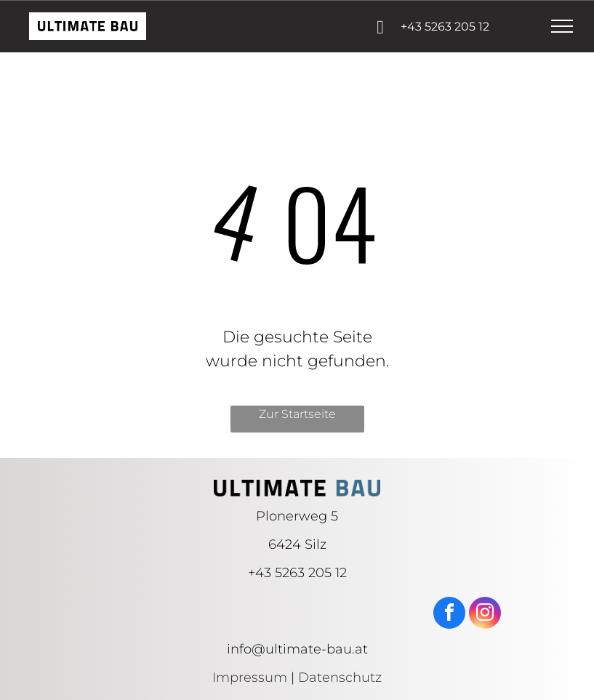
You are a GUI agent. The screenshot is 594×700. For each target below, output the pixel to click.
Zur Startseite (297, 414)
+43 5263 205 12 (297, 573)
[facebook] (449, 615)
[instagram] (485, 615)
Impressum (250, 677)
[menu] (562, 26)
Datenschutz (340, 677)
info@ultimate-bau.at (297, 649)
